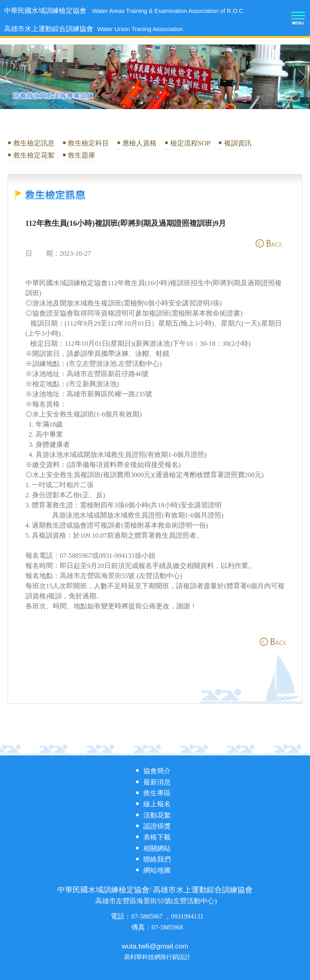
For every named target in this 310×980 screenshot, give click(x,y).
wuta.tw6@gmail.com (155, 946)
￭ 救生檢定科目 (86, 143)
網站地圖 (157, 870)
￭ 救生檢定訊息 (31, 143)
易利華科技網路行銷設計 (157, 957)
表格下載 (157, 837)
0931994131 (187, 916)
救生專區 (157, 793)
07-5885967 (148, 916)
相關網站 (157, 849)
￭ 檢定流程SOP (187, 143)
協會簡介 (157, 771)
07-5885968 (167, 927)
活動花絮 (157, 815)
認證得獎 (157, 826)
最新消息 (157, 782)
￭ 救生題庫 (79, 155)
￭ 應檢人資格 (137, 143)
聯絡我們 (157, 859)
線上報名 (157, 804)
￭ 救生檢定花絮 (31, 155)
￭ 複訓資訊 (235, 143)
